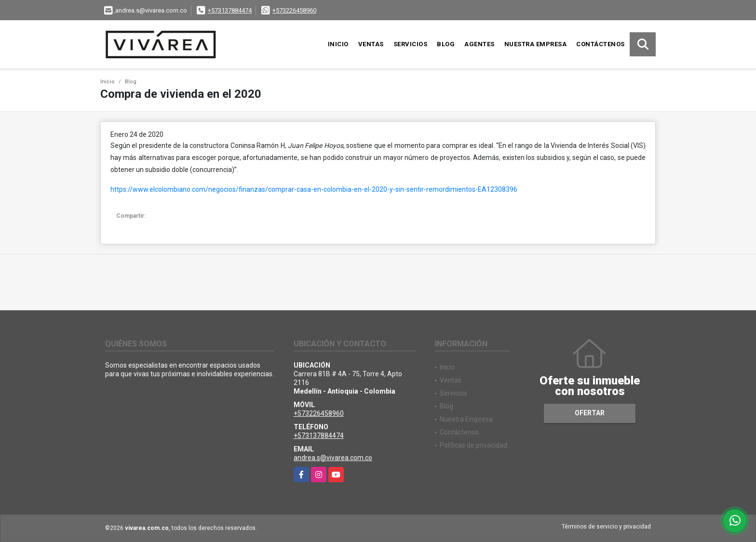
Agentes (479, 44)
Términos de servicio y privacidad (606, 527)
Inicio (338, 44)
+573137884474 (230, 10)
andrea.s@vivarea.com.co (333, 458)
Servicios (411, 44)
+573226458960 (294, 10)
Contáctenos (601, 44)
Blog (446, 44)
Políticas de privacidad (473, 445)
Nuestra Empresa (536, 44)
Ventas (371, 44)
